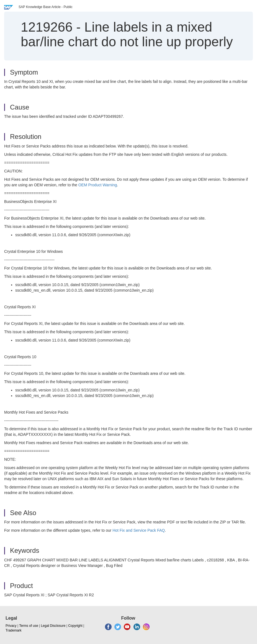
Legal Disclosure (53, 626)
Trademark (14, 630)
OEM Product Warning (98, 185)
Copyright (75, 626)
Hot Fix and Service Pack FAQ (139, 530)
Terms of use (29, 626)
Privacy (11, 626)
